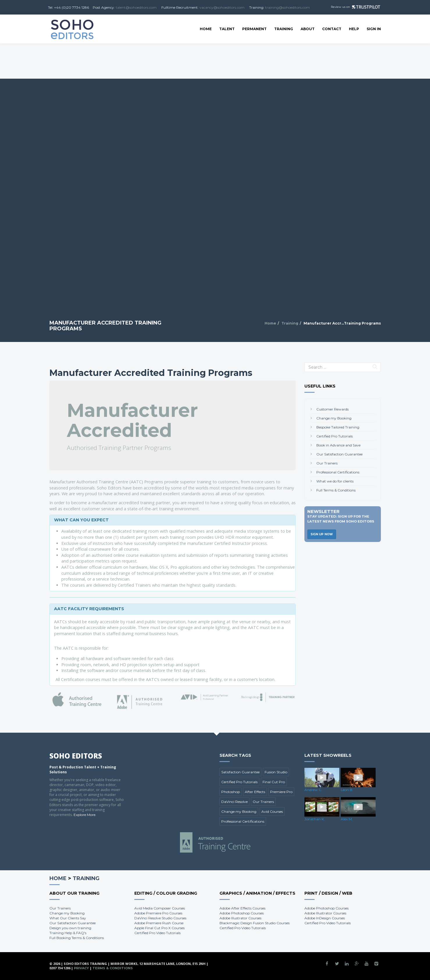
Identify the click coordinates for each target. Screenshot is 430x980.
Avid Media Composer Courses (160, 908)
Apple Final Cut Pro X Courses (159, 928)
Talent (227, 29)
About (308, 29)
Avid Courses (272, 811)
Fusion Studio (276, 772)
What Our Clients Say (68, 918)
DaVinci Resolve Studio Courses (160, 918)
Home (206, 29)
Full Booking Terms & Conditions (77, 938)
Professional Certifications (338, 472)
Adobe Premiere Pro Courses (158, 913)
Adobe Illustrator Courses (240, 918)
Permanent (254, 29)
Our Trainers (327, 463)
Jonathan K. (315, 819)
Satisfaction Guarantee (240, 772)
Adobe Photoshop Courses (242, 913)
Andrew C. (313, 790)
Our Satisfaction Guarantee (339, 454)
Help (354, 29)
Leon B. (347, 790)
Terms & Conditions (113, 968)
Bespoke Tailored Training (338, 427)
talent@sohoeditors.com (136, 7)
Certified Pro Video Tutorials (157, 933)
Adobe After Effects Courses (242, 908)
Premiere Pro (281, 792)
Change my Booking (334, 418)
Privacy (81, 968)
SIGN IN (374, 29)
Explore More (84, 815)
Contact (332, 29)
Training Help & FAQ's (68, 933)
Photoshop (231, 792)
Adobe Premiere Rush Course (159, 923)
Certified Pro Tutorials (334, 436)
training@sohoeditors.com (288, 7)
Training (284, 29)
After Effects (255, 792)
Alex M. (347, 819)
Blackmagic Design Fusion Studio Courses (255, 923)
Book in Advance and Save (338, 445)
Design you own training (70, 928)
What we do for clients (335, 481)
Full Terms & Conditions (336, 490)
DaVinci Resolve (234, 802)
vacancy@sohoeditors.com (222, 7)
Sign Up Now (322, 534)
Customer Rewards (332, 409)
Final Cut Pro (274, 782)
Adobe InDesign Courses (325, 918)
